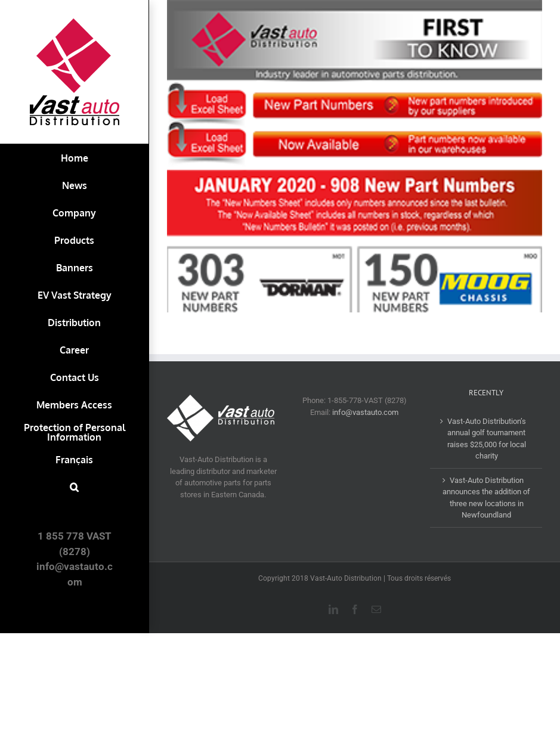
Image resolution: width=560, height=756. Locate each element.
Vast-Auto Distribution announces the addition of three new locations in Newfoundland (486, 498)
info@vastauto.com (365, 412)
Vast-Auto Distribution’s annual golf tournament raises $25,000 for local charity (487, 439)
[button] (74, 487)
